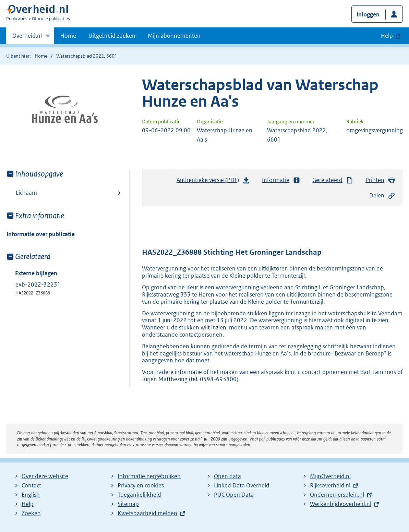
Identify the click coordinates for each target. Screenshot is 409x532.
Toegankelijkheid (139, 495)
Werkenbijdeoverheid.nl (341, 504)
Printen (380, 180)
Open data (227, 476)
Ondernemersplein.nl (337, 495)
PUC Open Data (234, 495)
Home (68, 36)
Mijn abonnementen (174, 36)
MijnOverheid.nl (330, 476)
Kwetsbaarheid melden (147, 513)
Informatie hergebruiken (149, 476)
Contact (31, 485)
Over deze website (45, 476)
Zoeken (31, 513)
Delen (382, 196)
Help (28, 504)
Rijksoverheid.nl (330, 485)
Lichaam (26, 193)
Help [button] (387, 36)
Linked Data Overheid (242, 485)
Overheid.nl (27, 38)
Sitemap (128, 504)
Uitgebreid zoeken (112, 36)
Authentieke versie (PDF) (213, 182)
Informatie (281, 180)
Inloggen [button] (368, 14)
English (31, 495)
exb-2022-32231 (38, 285)
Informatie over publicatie (41, 234)
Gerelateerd (333, 180)
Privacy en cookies (141, 485)
